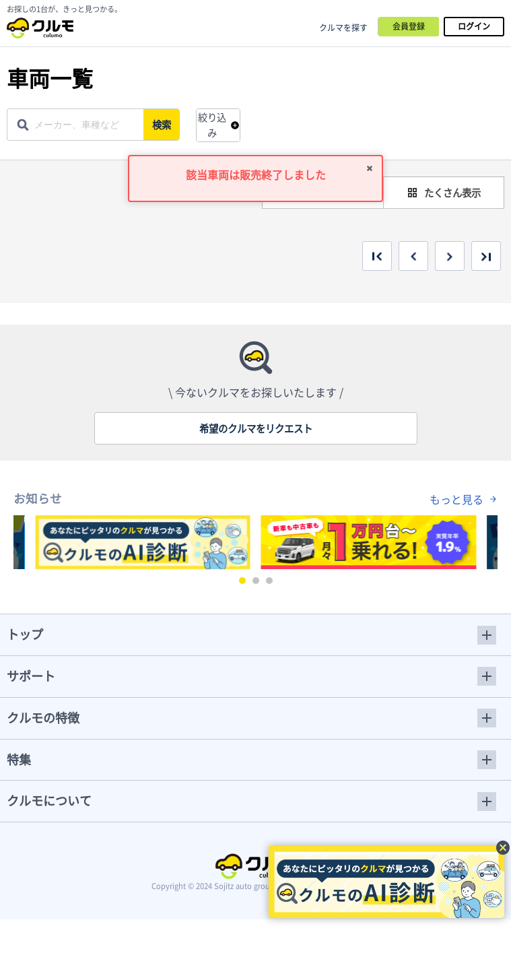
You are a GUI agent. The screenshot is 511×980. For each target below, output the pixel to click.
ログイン (474, 26)
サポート (31, 676)
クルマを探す (343, 28)
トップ (25, 634)
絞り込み (212, 125)
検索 (162, 125)
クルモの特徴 (43, 718)
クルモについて (49, 801)
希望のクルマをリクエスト (256, 428)
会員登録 (409, 26)
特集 (19, 759)
